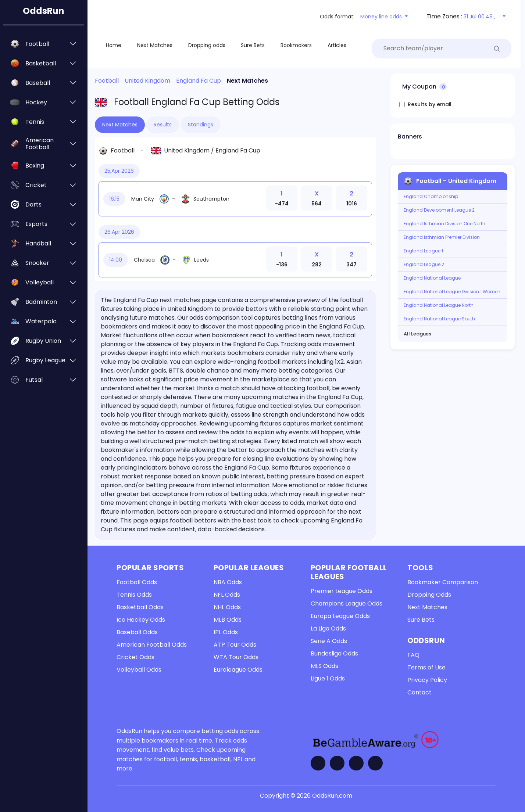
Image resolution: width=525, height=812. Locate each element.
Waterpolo (41, 321)
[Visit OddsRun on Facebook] (318, 763)
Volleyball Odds (139, 670)
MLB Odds (228, 620)
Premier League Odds (342, 591)
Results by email (430, 104)
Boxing (35, 166)
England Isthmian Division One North (444, 224)
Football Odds (137, 582)
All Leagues (417, 334)
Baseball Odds (137, 632)
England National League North (439, 305)
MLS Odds (324, 666)
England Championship (431, 197)
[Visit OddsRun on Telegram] (356, 763)
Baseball (38, 83)
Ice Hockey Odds (141, 620)
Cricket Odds (135, 657)
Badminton (41, 302)
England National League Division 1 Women (452, 292)
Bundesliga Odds (334, 653)
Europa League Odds (340, 616)
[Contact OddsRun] (375, 763)
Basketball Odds (140, 607)
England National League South (439, 319)
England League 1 (423, 251)
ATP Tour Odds (235, 645)
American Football (40, 144)
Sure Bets (421, 620)
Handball (38, 243)
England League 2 (424, 265)
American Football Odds (152, 645)
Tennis (35, 122)
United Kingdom (187, 150)
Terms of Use (426, 667)
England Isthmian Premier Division (442, 237)
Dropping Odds (429, 595)
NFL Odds (227, 595)
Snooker (37, 263)
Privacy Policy (427, 680)
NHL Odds (227, 607)
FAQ (413, 655)
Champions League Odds (347, 603)
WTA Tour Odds (236, 657)
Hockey (36, 102)
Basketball (41, 63)
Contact (419, 692)
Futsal (34, 380)
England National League (432, 278)
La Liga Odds (328, 628)
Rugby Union (43, 341)
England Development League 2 (439, 210)
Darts (33, 204)
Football (37, 44)
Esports (36, 224)
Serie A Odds (329, 641)
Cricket (36, 185)
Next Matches (427, 607)
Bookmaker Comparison (443, 582)
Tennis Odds (134, 595)
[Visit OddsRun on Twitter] (337, 763)
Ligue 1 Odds (328, 678)
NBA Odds (228, 582)
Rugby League (45, 360)
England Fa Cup (238, 150)
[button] (384, 17)
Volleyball (40, 282)
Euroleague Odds (238, 670)
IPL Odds (226, 632)
